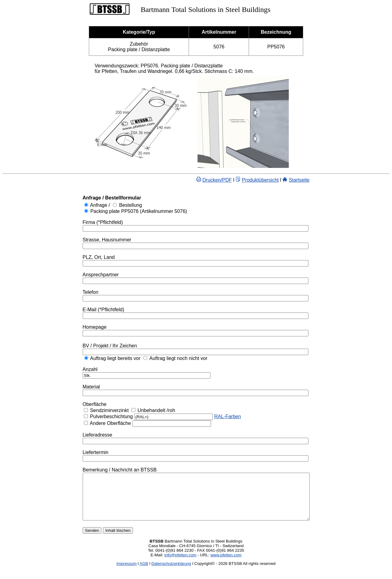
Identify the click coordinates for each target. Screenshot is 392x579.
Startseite (313, 180)
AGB (144, 573)
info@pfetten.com (181, 564)
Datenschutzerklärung (171, 573)
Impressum (126, 573)
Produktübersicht (274, 180)
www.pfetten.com (226, 564)
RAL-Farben (214, 416)
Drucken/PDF (231, 180)
